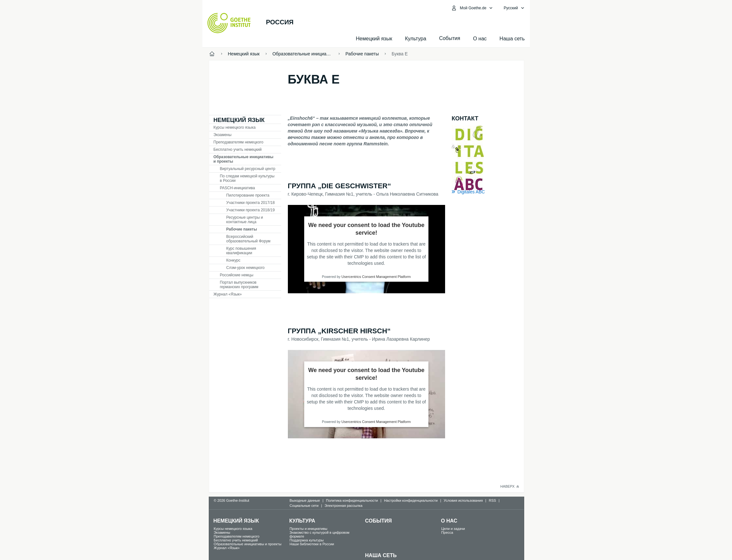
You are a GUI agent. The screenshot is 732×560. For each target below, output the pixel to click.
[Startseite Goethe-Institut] (229, 23)
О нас (480, 39)
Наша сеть (512, 39)
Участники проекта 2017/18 (251, 203)
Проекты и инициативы (308, 529)
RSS (492, 500)
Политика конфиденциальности (352, 500)
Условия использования (463, 500)
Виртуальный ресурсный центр (248, 169)
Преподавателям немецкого (239, 142)
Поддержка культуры (307, 540)
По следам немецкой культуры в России (247, 178)
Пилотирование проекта (248, 195)
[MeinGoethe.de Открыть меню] (472, 8)
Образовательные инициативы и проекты (244, 159)
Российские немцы (237, 275)
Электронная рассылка (344, 506)
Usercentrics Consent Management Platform (376, 277)
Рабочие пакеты (242, 229)
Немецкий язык (374, 39)
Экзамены (223, 135)
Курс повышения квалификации (241, 251)
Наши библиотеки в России (312, 544)
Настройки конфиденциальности (411, 500)
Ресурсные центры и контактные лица (245, 220)
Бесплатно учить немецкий (238, 150)
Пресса (447, 532)
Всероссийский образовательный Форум (248, 239)
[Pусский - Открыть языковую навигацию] (514, 8)
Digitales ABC (471, 192)
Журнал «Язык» (228, 294)
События (378, 521)
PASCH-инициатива (238, 188)
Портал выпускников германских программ (239, 285)
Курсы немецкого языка (235, 127)
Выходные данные (305, 500)
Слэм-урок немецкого (246, 268)
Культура (416, 39)
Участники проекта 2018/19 (251, 210)
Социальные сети (304, 506)
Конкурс (233, 260)
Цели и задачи (453, 529)
